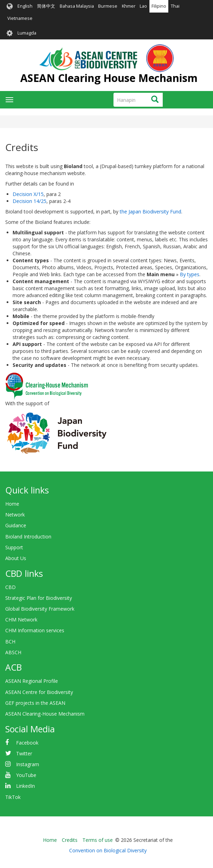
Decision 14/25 (30, 201)
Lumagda (27, 33)
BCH (10, 641)
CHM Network (21, 620)
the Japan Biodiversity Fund (150, 212)
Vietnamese (20, 18)
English (25, 6)
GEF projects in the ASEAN (35, 703)
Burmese (108, 6)
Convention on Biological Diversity (108, 850)
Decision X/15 (28, 194)
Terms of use (98, 840)
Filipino (159, 6)
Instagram (28, 764)
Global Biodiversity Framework (40, 609)
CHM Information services (35, 630)
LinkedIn (25, 786)
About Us (16, 558)
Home (12, 504)
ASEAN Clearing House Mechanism (109, 78)
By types (190, 274)
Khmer (129, 6)
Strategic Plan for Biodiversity (39, 598)
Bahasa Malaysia (77, 6)
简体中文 (46, 6)
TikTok (13, 797)
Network (15, 515)
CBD (10, 587)
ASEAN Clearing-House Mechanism (45, 714)
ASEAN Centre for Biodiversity (39, 692)
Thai (175, 6)
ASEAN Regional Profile (32, 681)
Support (14, 547)
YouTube (26, 775)
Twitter (24, 753)
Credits (70, 840)
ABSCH (13, 652)
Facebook (27, 743)
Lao (143, 6)
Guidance (16, 525)
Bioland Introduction (28, 537)
